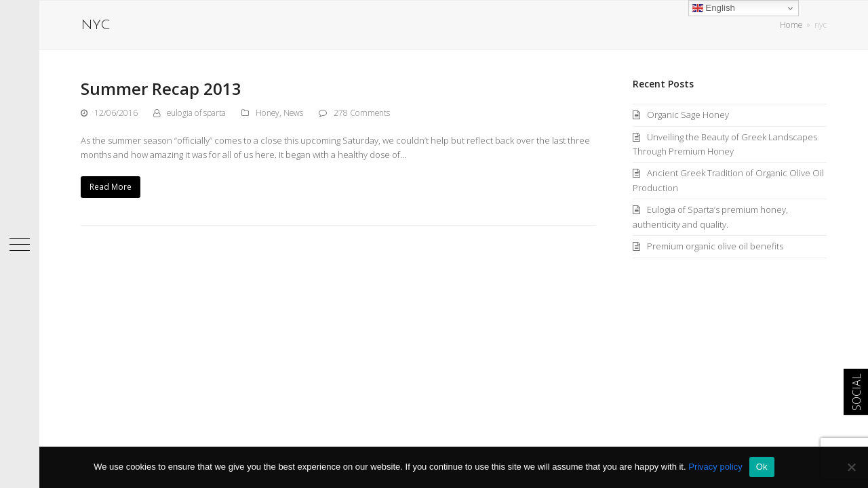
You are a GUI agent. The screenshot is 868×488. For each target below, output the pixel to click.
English (714, 8)
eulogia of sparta (196, 113)
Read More (111, 187)
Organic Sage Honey (688, 115)
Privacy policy (715, 467)
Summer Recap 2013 (161, 88)
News (293, 113)
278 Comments (362, 113)
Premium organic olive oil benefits (715, 246)
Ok (762, 467)
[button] (20, 244)
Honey (268, 113)
